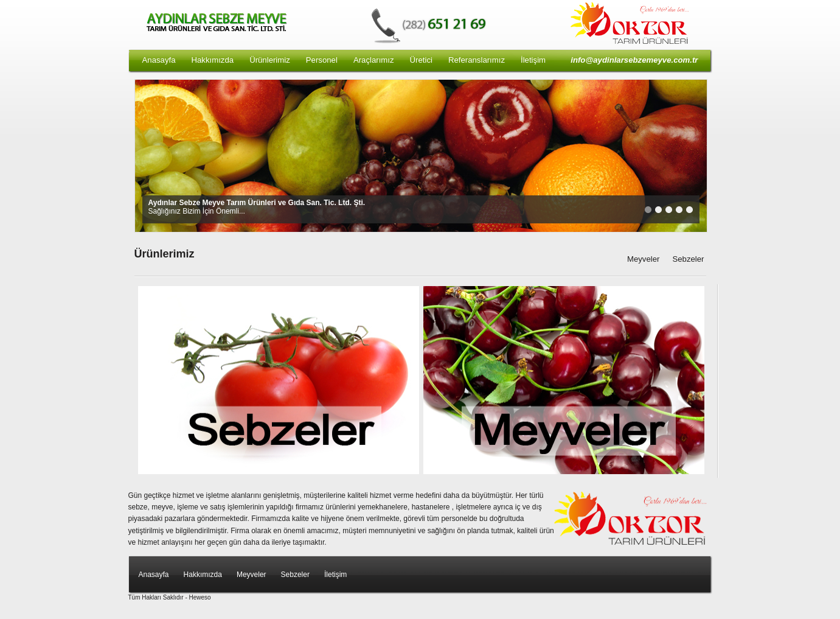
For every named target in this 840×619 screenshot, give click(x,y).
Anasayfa (159, 60)
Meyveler (644, 259)
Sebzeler (688, 259)
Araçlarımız (374, 60)
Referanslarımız (477, 60)
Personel (322, 60)
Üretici (421, 60)
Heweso (200, 597)
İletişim (533, 60)
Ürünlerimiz (270, 60)
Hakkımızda (213, 60)
